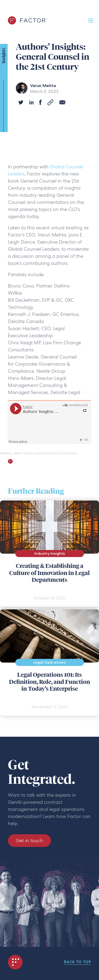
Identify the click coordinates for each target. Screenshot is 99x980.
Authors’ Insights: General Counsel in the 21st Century (46, 453)
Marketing (6, 453)
